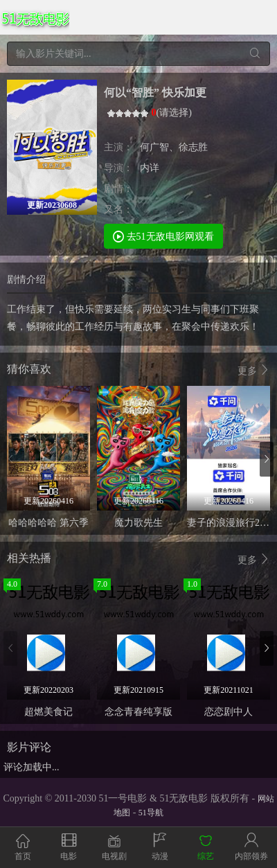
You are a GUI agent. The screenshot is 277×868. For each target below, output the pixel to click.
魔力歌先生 (138, 523)
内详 (150, 168)
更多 (254, 370)
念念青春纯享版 (138, 712)
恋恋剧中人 (229, 712)
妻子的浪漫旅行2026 (231, 523)
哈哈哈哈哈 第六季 (48, 523)
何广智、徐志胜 (174, 147)
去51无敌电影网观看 (163, 236)
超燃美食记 (48, 712)
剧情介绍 (26, 280)
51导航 (151, 813)
